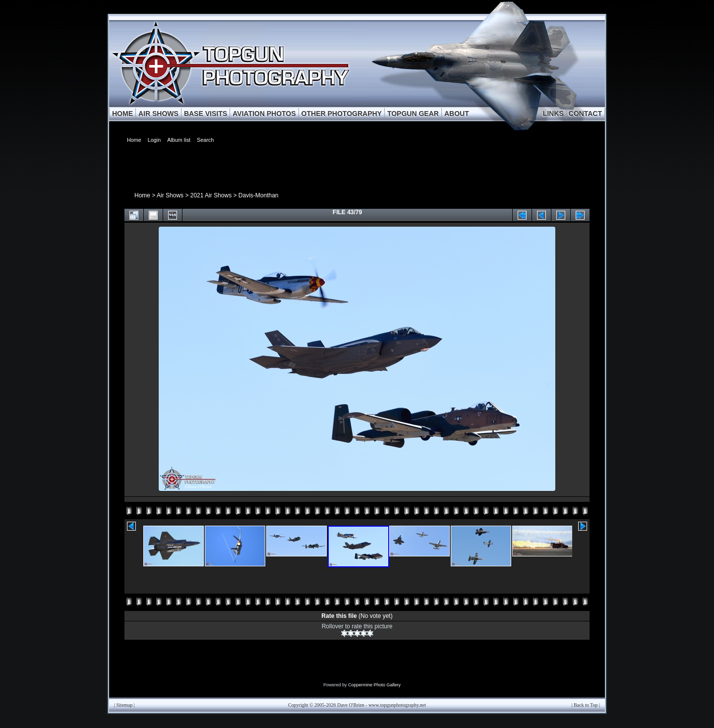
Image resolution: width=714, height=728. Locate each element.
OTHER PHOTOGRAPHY (342, 114)
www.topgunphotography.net (397, 705)
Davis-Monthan (259, 195)
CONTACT (585, 114)
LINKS (553, 114)
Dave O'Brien (351, 705)
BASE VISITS (206, 114)
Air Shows (170, 195)
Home (142, 195)
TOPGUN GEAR (413, 114)
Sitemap (125, 705)
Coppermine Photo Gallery (374, 685)
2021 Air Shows (211, 195)
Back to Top (586, 705)
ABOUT (457, 114)
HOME (122, 114)
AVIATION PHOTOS (264, 114)
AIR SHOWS (158, 114)
